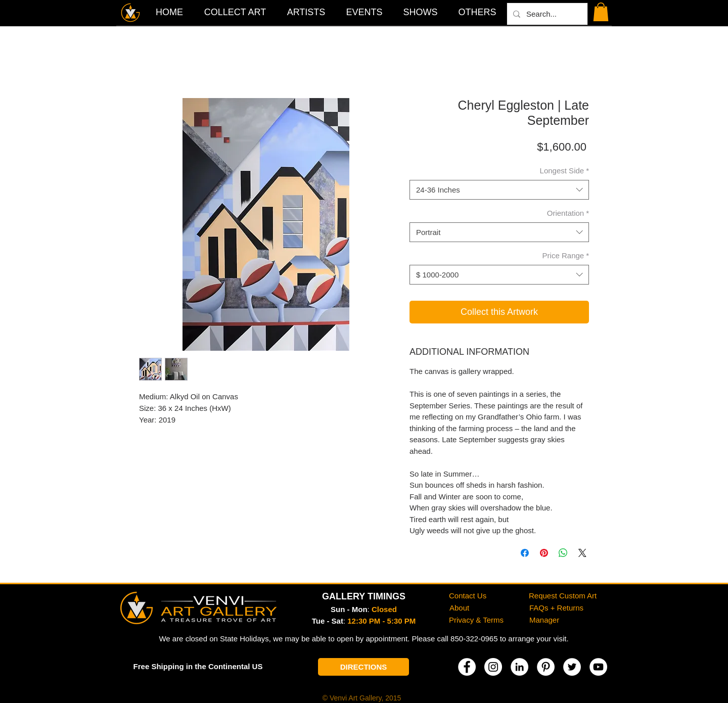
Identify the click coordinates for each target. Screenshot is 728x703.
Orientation (568, 213)
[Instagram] (493, 667)
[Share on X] (582, 553)
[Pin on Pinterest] (544, 553)
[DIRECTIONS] (363, 667)
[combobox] (499, 190)
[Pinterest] (546, 667)
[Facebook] (467, 667)
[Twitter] (572, 667)
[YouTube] (598, 667)
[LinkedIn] (519, 667)
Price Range (566, 255)
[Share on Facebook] (525, 553)
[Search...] (546, 14)
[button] (477, 12)
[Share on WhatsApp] (563, 553)
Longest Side (564, 171)
